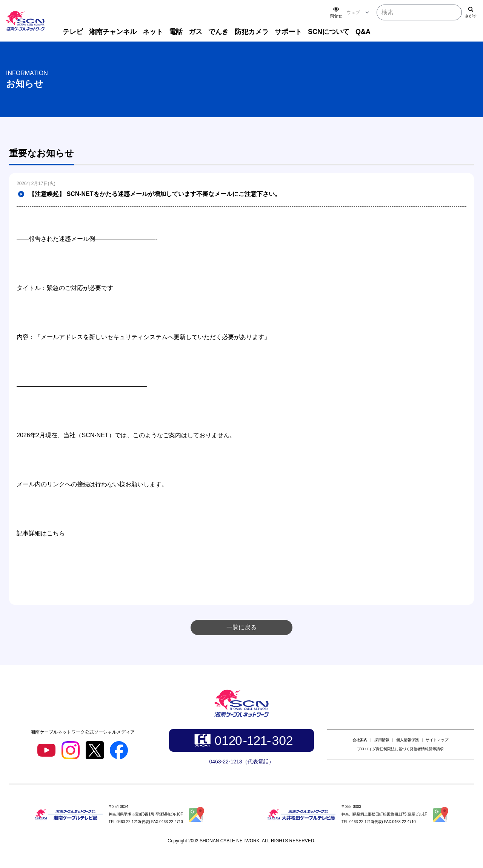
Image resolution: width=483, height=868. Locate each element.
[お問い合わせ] (336, 12)
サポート (288, 32)
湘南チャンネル (113, 32)
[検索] (471, 12)
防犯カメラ (252, 32)
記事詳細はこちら (41, 533)
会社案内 (360, 740)
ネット (153, 32)
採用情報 (382, 740)
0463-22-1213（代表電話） (241, 762)
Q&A (363, 32)
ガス (195, 32)
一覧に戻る (241, 627)
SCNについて (329, 32)
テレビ (73, 32)
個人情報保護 (408, 740)
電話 (176, 32)
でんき (218, 32)
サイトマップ (437, 740)
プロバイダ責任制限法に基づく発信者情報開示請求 (400, 749)
